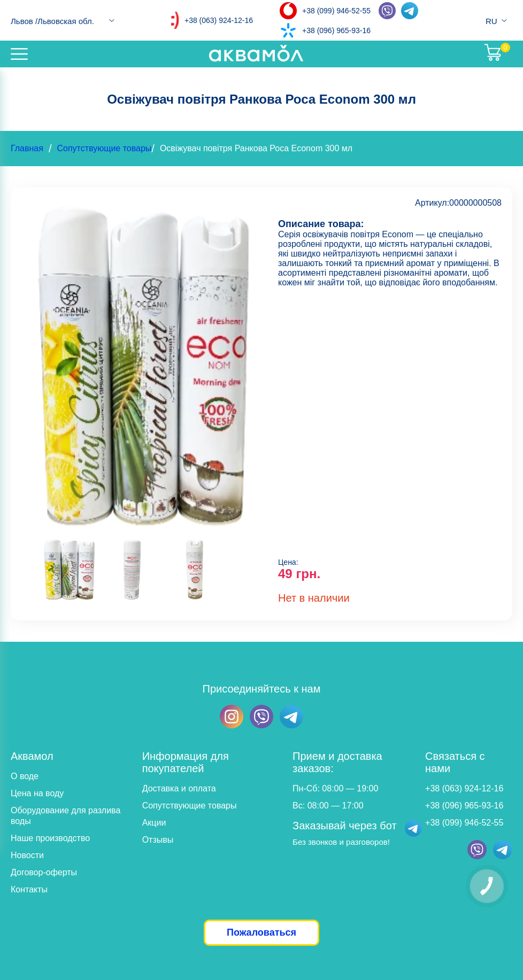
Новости (27, 855)
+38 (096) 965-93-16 (336, 30)
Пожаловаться (261, 932)
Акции (154, 823)
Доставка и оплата (179, 788)
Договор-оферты (44, 872)
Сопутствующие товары (104, 148)
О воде (25, 776)
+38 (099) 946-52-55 (336, 11)
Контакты (29, 889)
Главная (27, 148)
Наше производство (50, 838)
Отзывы (158, 840)
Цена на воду (37, 793)
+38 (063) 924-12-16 (219, 20)
